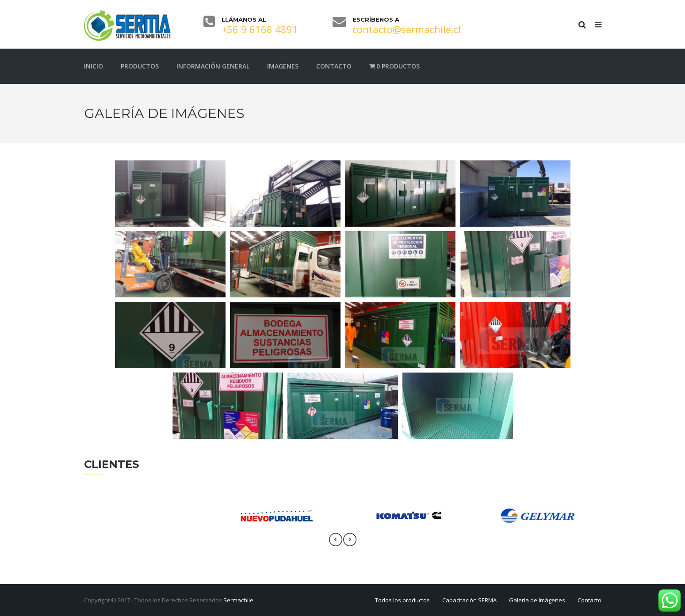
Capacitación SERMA (469, 600)
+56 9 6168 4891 (260, 29)
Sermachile (238, 600)
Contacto (589, 600)
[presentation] (336, 540)
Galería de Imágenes (537, 600)
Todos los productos (402, 600)
